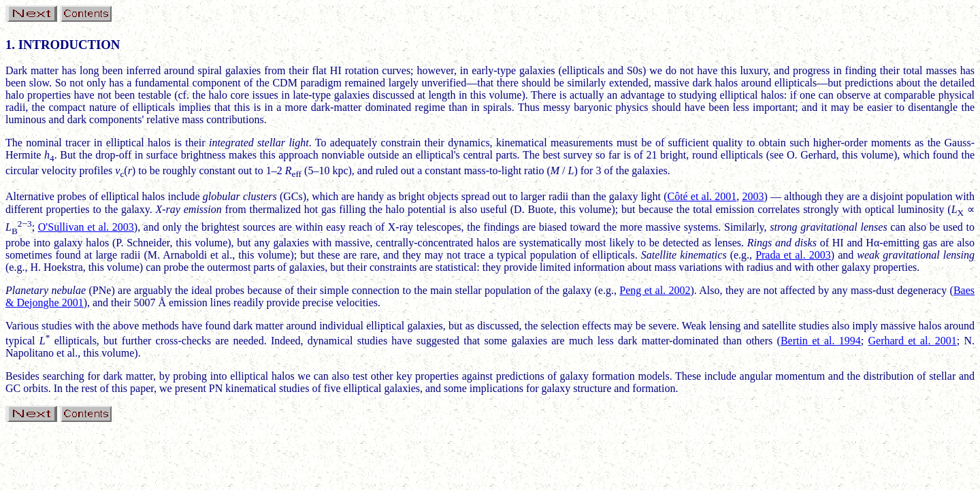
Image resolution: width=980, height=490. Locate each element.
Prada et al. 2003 (793, 255)
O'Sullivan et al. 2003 (86, 227)
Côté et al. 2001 (702, 196)
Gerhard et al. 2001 (912, 341)
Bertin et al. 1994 (821, 341)
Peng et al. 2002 (655, 290)
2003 (753, 196)
